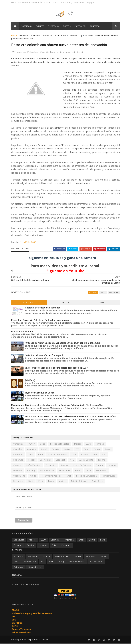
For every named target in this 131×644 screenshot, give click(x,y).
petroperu (19, 567)
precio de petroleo (83, 465)
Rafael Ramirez (34, 465)
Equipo (91, 2)
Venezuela (19, 444)
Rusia (108, 449)
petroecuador (96, 562)
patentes (74, 36)
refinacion (19, 481)
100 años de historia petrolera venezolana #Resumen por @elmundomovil (63, 343)
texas (51, 481)
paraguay (66, 545)
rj (82, 36)
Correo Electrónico (24, 497)
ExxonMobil (102, 471)
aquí (74, 598)
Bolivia (68, 449)
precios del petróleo (58, 455)
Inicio (56, 2)
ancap (62, 562)
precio (79, 471)
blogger (93, 293)
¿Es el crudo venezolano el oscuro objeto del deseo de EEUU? (57, 368)
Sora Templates (29, 640)
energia (65, 465)
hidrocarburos (109, 476)
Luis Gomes (44, 640)
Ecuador (85, 455)
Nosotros (26, 26)
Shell (69, 476)
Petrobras (19, 455)
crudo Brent (98, 481)
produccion (52, 465)
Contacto (95, 26)
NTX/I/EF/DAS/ (28, 242)
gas (96, 455)
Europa (100, 465)
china (31, 455)
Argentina (32, 449)
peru (87, 449)
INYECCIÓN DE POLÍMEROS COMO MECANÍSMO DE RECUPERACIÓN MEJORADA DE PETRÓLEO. (72, 417)
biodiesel (24, 36)
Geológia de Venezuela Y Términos (43, 308)
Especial (65, 302)
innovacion (61, 36)
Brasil (44, 449)
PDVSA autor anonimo (23, 332)
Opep (43, 444)
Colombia (36, 36)
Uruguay (112, 465)
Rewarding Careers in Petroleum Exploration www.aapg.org (42, 320)
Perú (41, 481)
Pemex (97, 449)
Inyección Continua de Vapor (40, 393)
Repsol (32, 460)
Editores (101, 302)
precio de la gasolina (87, 476)
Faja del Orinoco (79, 481)
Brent (41, 455)
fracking (31, 471)
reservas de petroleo (52, 476)
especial (56, 449)
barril (31, 481)
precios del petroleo (60, 444)
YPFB (72, 460)
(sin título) (31, 381)
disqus (103, 293)
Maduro (63, 481)
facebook (114, 293)
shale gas (19, 460)
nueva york (65, 471)
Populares (30, 302)
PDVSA (32, 444)
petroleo (100, 444)
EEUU (89, 444)
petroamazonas (77, 562)
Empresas (53, 26)
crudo (34, 476)
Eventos (40, 26)
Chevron (18, 465)
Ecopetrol (48, 36)
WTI (78, 449)
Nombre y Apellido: (24, 508)
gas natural (46, 460)
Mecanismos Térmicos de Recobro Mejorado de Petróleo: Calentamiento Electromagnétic (57, 405)
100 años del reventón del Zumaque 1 (44, 356)
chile (89, 471)
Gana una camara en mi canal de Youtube (31, 2)
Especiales (80, 26)
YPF (74, 455)
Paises (66, 26)
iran (105, 455)
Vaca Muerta (20, 476)
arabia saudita (87, 460)
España (102, 460)
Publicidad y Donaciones (73, 2)
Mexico (78, 444)
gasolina (18, 471)
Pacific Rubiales (47, 471)
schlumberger (35, 567)
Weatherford (30, 562)
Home (14, 36)
